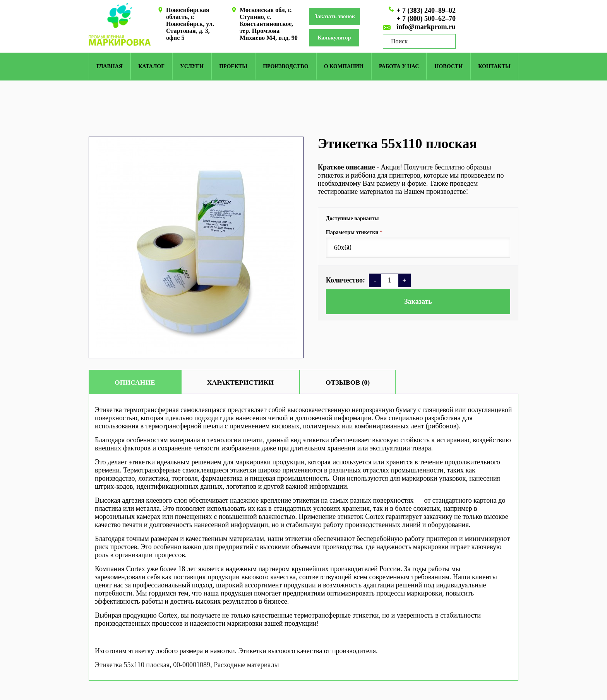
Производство (285, 68)
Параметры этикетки (352, 232)
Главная (110, 68)
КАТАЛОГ (151, 68)
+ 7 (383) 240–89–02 (426, 10)
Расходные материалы (246, 665)
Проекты (233, 68)
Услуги (192, 68)
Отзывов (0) (368, 382)
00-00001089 (192, 665)
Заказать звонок (338, 17)
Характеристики (252, 382)
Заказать (418, 301)
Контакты (494, 68)
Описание (139, 382)
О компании (344, 68)
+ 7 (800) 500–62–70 (426, 19)
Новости (449, 68)
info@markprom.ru (426, 27)
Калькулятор (340, 39)
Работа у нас (399, 68)
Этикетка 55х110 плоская (132, 665)
